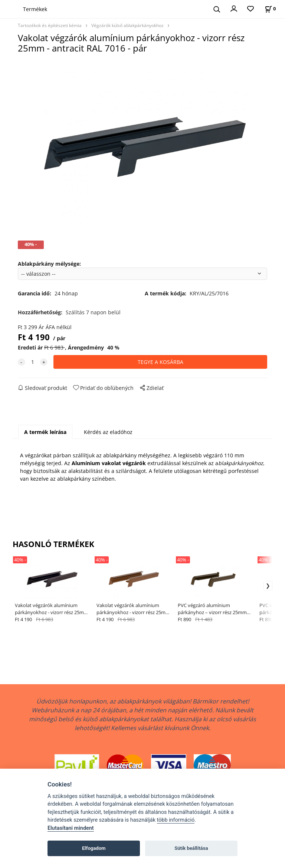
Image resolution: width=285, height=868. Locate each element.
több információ (176, 820)
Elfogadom (94, 848)
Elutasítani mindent (71, 828)
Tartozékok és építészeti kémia (50, 25)
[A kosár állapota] (270, 9)
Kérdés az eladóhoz (108, 432)
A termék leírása (45, 432)
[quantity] (33, 362)
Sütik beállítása (191, 848)
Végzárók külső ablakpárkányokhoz (127, 25)
